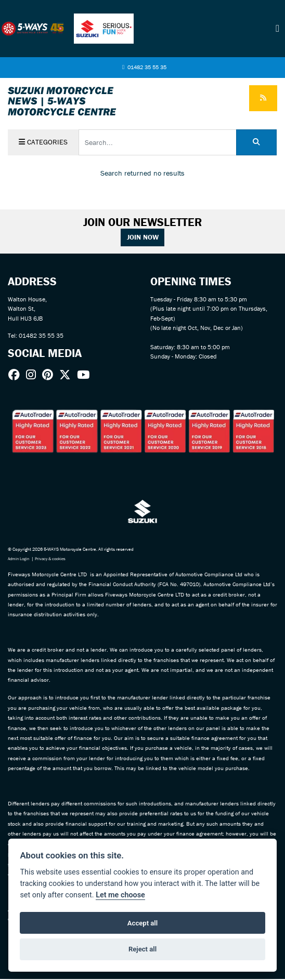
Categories (43, 143)
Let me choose (120, 895)
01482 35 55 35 (144, 68)
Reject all (142, 949)
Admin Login (20, 560)
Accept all (142, 923)
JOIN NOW (143, 238)
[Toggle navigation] (277, 28)
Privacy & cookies (55, 560)
